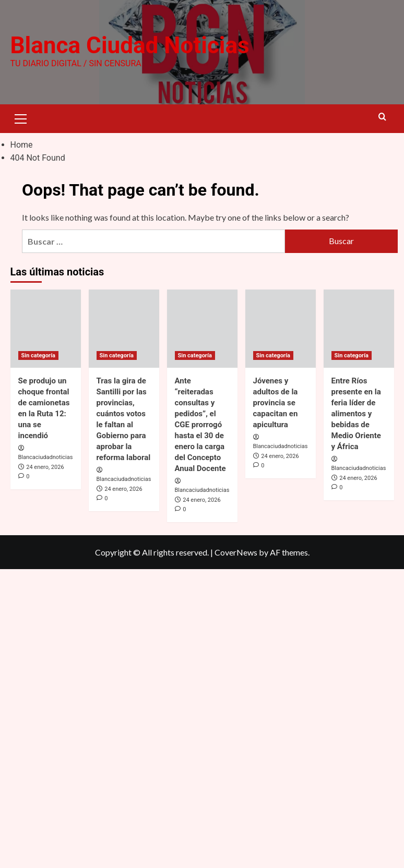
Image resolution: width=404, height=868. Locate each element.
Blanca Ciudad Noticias (130, 45)
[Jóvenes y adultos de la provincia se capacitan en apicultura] (281, 328)
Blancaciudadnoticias (46, 457)
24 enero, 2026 (45, 467)
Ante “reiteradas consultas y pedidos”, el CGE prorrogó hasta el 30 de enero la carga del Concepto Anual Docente (200, 424)
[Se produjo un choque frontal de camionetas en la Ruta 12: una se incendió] (46, 328)
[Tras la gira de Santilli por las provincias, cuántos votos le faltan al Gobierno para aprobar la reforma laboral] (124, 328)
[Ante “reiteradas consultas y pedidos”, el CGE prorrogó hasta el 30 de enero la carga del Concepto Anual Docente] (202, 328)
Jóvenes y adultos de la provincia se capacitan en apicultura (276, 402)
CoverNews (236, 552)
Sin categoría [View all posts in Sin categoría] (38, 355)
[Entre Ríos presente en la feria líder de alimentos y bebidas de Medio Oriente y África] (359, 328)
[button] (21, 117)
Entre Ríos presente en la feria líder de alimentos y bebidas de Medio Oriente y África (356, 413)
